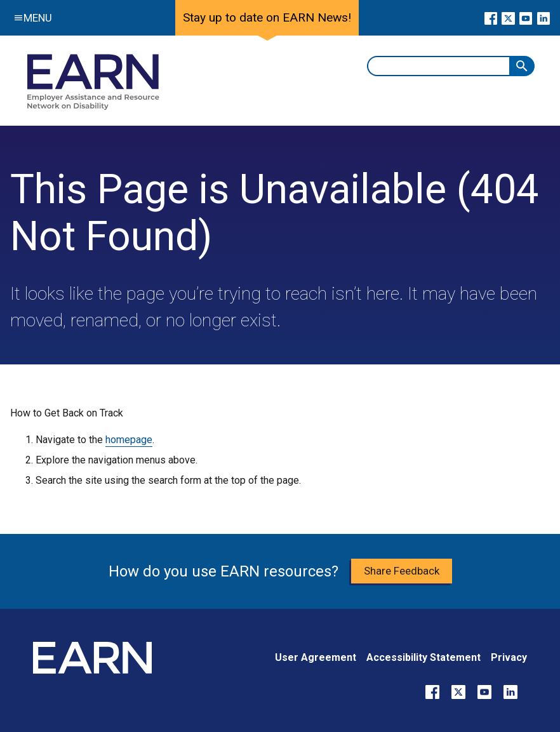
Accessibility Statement (423, 657)
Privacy (509, 657)
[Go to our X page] (508, 18)
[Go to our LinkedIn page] (543, 18)
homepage (129, 440)
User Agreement (316, 657)
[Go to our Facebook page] (491, 18)
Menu (30, 18)
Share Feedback (402, 571)
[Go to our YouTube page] (526, 18)
